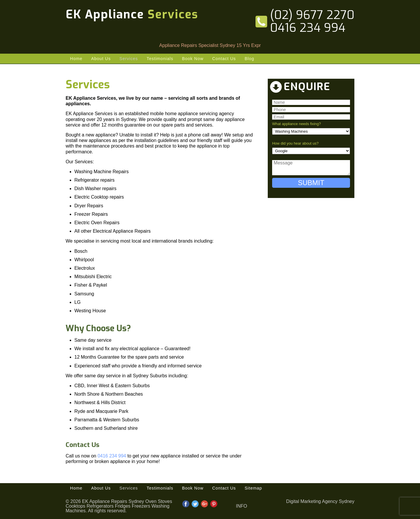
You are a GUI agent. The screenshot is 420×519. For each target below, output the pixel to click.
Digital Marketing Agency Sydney (320, 501)
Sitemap (253, 488)
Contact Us (224, 59)
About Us (101, 59)
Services (129, 59)
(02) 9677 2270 (312, 15)
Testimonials (160, 59)
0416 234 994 (308, 28)
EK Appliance (132, 15)
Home (76, 59)
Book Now (193, 59)
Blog (250, 59)
